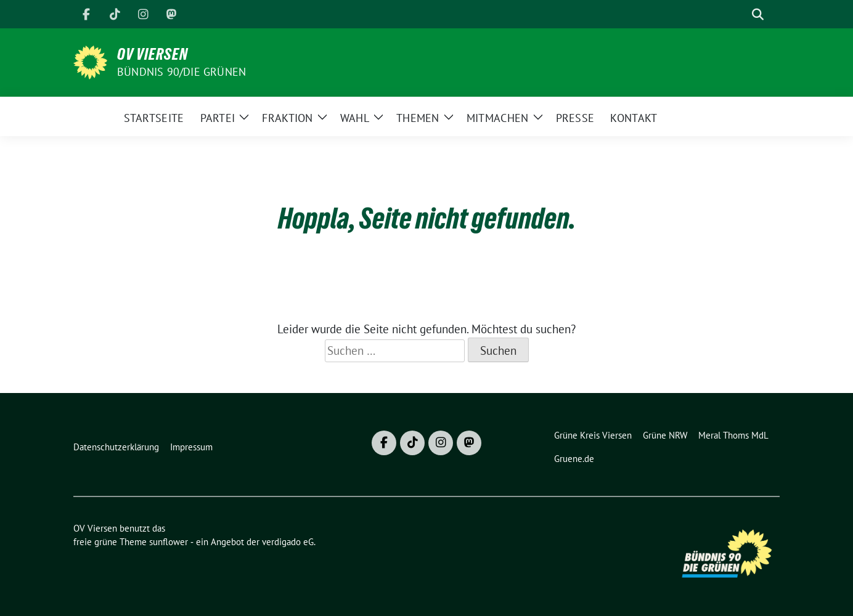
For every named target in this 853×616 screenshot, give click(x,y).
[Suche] (740, 14)
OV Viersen (153, 54)
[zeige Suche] (758, 14)
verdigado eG (288, 542)
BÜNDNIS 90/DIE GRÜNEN (182, 72)
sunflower (169, 542)
